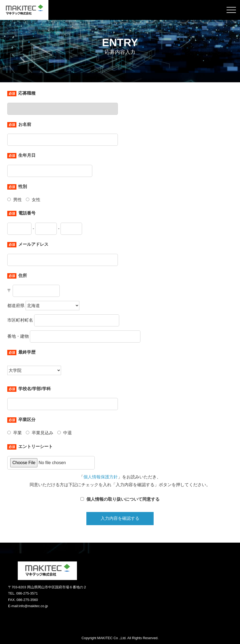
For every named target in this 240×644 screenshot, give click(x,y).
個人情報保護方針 (101, 477)
